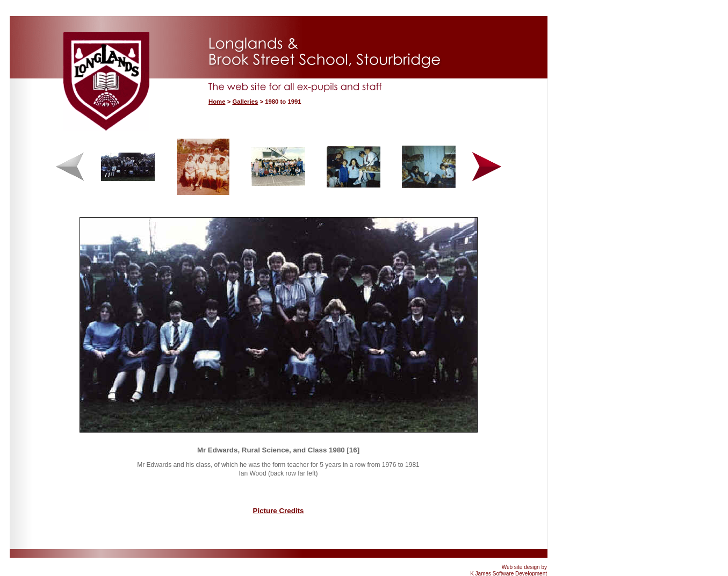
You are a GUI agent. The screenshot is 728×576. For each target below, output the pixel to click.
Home (217, 102)
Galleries (245, 102)
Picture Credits (279, 511)
